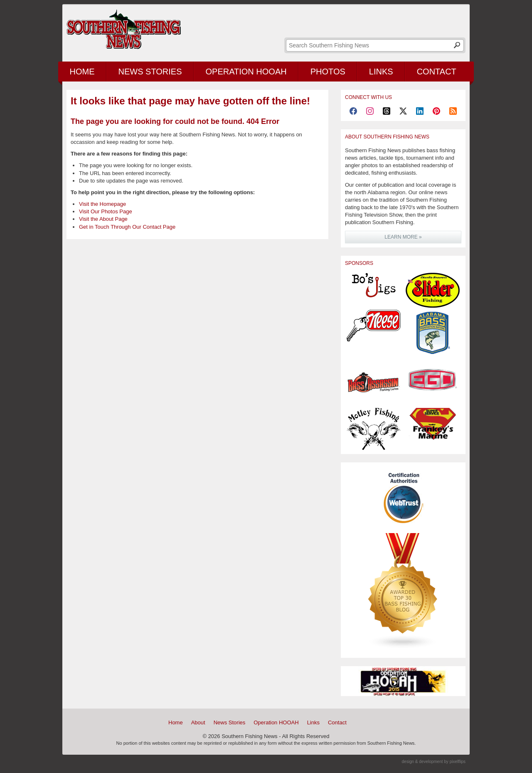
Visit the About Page (103, 219)
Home (82, 72)
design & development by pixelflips (434, 762)
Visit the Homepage (102, 204)
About (198, 722)
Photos (328, 72)
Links (381, 72)
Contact (437, 72)
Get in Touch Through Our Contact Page (127, 227)
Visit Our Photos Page (106, 211)
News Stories (150, 72)
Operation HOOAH (246, 72)
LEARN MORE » (403, 237)
